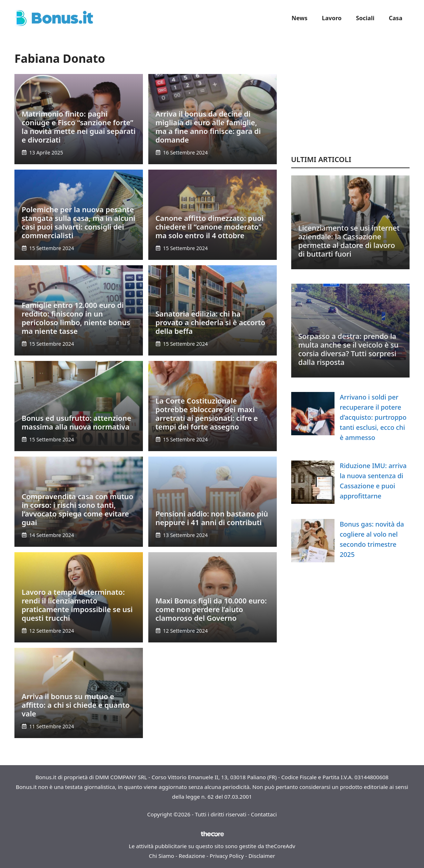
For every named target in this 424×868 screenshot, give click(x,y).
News (300, 18)
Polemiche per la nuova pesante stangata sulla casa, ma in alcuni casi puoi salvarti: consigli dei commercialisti (78, 223)
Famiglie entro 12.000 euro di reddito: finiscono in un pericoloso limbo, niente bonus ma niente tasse (76, 318)
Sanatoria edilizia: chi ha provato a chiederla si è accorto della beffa (210, 322)
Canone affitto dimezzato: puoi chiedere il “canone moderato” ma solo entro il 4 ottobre (210, 227)
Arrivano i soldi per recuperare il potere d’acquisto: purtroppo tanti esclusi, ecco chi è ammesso (373, 417)
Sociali (365, 18)
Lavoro (332, 18)
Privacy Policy (227, 856)
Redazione (192, 856)
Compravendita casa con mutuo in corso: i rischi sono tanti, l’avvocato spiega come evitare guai (77, 509)
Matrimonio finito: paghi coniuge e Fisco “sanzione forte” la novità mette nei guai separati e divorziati (79, 127)
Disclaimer (262, 856)
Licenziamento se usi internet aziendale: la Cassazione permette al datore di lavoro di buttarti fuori (349, 241)
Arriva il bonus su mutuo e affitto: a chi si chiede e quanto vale (76, 705)
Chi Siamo (162, 856)
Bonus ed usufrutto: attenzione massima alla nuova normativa (77, 422)
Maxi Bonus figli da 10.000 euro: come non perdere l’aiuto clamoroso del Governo (211, 609)
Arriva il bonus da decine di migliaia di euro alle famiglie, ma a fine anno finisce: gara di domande (208, 127)
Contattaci (264, 814)
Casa (396, 18)
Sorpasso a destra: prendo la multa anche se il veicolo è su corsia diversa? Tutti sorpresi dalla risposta (349, 349)
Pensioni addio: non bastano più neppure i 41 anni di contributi (212, 518)
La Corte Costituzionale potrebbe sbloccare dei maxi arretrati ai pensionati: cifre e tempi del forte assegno (207, 414)
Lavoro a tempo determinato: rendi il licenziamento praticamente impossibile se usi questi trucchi (77, 605)
